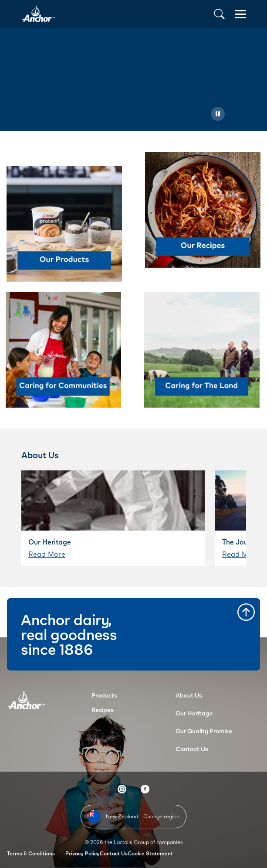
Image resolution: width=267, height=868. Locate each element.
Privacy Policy (83, 853)
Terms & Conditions (31, 853)
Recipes (103, 710)
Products (104, 695)
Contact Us (192, 749)
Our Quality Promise (204, 731)
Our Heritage (194, 713)
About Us (189, 695)
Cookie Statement (150, 853)
